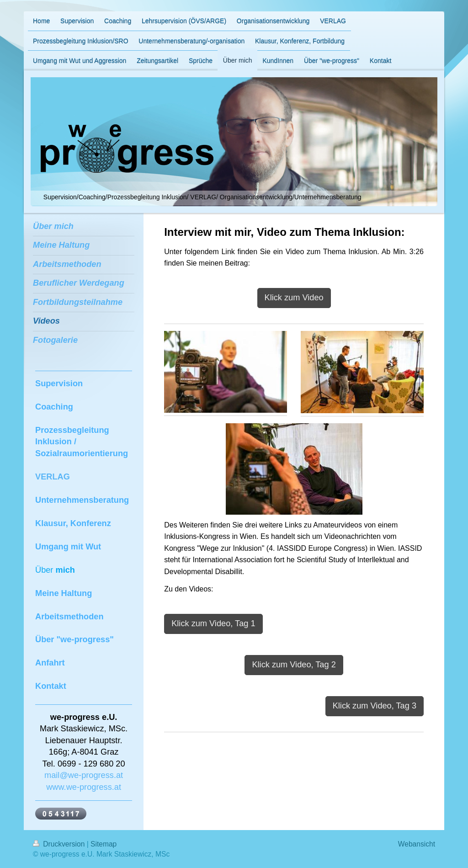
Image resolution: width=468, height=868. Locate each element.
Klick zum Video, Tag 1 (213, 623)
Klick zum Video (294, 298)
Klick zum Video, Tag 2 (294, 665)
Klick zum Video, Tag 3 (375, 706)
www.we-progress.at (84, 787)
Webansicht (417, 844)
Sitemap (104, 844)
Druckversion (60, 844)
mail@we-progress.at (84, 775)
